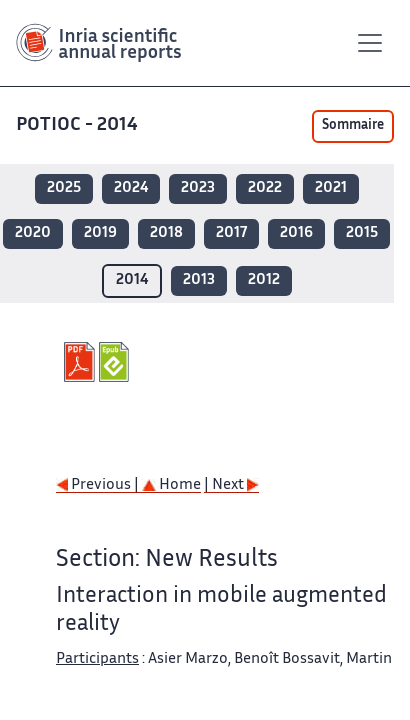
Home (171, 485)
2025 (64, 188)
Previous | (99, 485)
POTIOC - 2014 (79, 125)
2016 (296, 233)
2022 (265, 188)
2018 (166, 233)
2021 (331, 188)
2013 (199, 280)
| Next (231, 485)
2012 (264, 280)
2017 (231, 233)
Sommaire (353, 126)
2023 (198, 188)
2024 (131, 188)
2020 (33, 233)
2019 (100, 233)
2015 (362, 233)
